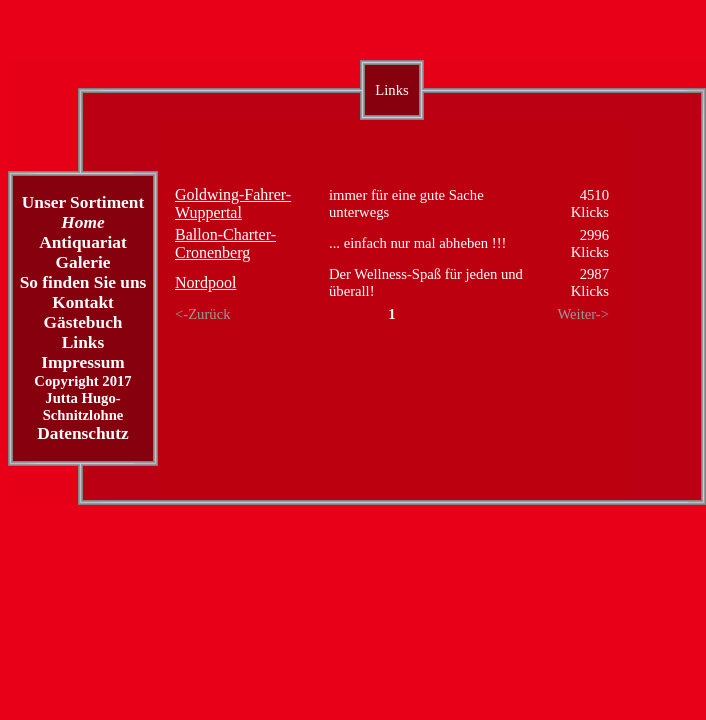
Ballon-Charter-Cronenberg (225, 243)
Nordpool (205, 282)
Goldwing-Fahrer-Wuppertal (233, 203)
